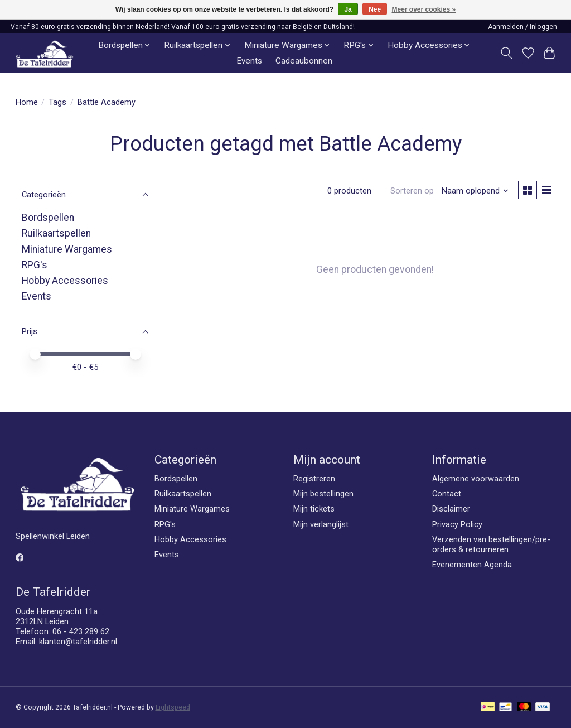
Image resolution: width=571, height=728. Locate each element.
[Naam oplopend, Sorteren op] (474, 191)
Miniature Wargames (67, 249)
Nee (375, 9)
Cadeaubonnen (304, 61)
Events (249, 61)
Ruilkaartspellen (56, 233)
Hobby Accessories (65, 281)
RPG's (35, 265)
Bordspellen (48, 218)
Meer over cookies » (424, 9)
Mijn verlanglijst (321, 524)
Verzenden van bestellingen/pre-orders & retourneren (491, 544)
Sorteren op (412, 191)
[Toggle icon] (506, 53)
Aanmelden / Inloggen (522, 27)
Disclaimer (451, 509)
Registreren (314, 479)
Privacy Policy (457, 524)
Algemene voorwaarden (476, 479)
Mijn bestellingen (323, 494)
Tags (57, 102)
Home (27, 102)
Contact (447, 494)
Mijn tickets (314, 509)
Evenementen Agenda (472, 565)
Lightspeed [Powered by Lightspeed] (173, 707)
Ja (348, 9)
